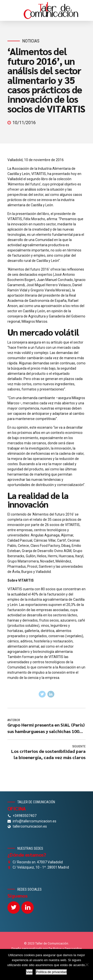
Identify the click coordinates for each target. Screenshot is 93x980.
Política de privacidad (51, 972)
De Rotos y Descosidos (65, 949)
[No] (87, 965)
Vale (29, 972)
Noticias (31, 41)
